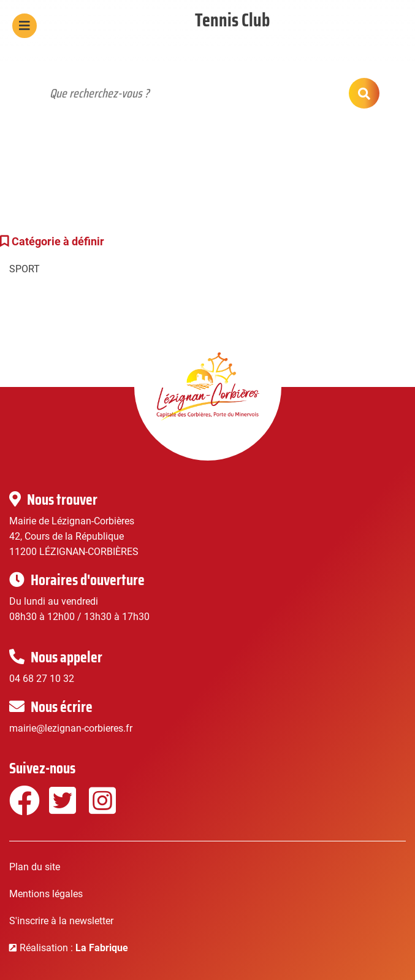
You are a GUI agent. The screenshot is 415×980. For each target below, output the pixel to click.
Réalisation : (74, 948)
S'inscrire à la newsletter (61, 921)
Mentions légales (46, 894)
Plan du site (35, 867)
